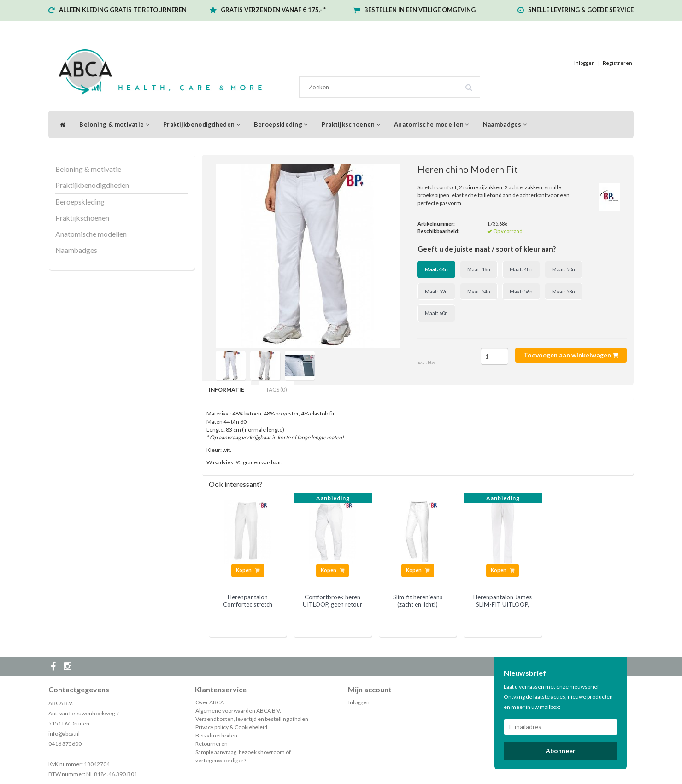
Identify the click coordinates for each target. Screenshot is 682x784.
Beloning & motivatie (114, 124)
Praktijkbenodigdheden (202, 124)
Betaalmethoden (216, 735)
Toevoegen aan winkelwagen (571, 355)
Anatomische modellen (432, 124)
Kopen (248, 570)
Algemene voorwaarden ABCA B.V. (238, 711)
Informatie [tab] (226, 389)
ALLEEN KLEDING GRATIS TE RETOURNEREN (123, 10)
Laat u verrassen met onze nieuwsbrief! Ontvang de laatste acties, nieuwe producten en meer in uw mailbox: (558, 697)
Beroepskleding (281, 124)
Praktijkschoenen (351, 124)
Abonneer (561, 751)
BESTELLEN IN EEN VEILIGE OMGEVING (420, 10)
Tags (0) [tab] (276, 389)
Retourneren (212, 744)
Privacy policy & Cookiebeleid (231, 727)
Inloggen (585, 63)
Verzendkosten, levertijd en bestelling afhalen (252, 719)
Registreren (617, 63)
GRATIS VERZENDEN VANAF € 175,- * (273, 10)
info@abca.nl (64, 734)
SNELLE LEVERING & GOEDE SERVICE (581, 10)
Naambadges (505, 124)
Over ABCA (210, 702)
